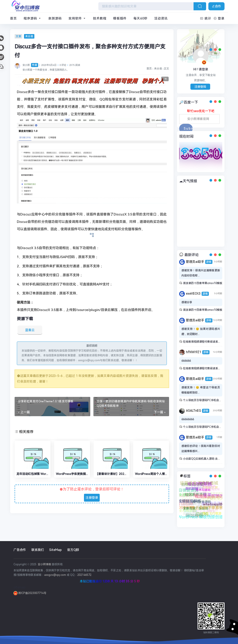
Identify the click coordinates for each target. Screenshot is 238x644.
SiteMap (55, 550)
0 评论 (63, 65)
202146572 (84, 575)
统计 (206, 18)
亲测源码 (55, 18)
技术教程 (100, 18)
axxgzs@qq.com (55, 575)
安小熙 (30, 65)
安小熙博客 (44, 564)
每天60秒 (140, 18)
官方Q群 (73, 550)
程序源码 (33, 18)
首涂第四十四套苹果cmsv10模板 (203, 283)
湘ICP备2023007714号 (30, 593)
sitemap (20, 587)
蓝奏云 (30, 330)
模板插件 (120, 18)
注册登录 (92, 498)
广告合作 (20, 550)
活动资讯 (161, 18)
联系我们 (38, 550)
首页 (13, 18)
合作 (216, 6)
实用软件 (77, 18)
